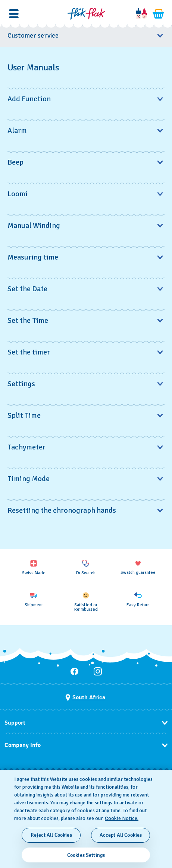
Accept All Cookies (121, 835)
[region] (86, 819)
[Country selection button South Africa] (85, 698)
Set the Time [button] (86, 320)
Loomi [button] (86, 194)
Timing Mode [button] (86, 479)
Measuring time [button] (86, 257)
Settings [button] (86, 384)
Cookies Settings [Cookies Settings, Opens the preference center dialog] (86, 855)
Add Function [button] (86, 99)
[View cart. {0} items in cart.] (159, 14)
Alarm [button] (86, 131)
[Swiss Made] (34, 567)
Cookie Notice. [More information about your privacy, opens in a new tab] (122, 818)
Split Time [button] (86, 415)
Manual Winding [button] (86, 225)
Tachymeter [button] (86, 447)
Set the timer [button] (86, 352)
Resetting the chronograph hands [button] (86, 510)
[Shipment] (34, 600)
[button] (14, 14)
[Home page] (86, 14)
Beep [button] (86, 162)
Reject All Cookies (51, 835)
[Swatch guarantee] (138, 567)
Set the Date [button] (86, 289)
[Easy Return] (138, 600)
